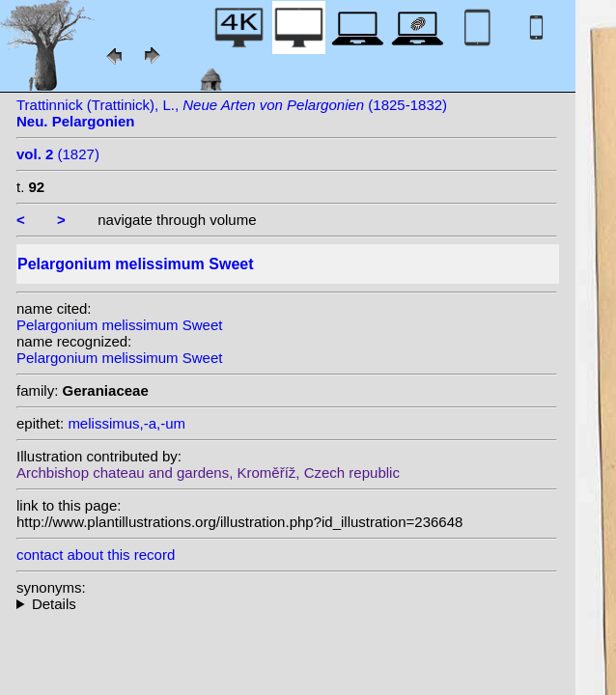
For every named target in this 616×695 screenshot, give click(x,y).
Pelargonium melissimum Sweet (119, 325)
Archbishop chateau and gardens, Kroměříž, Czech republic (208, 473)
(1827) (58, 154)
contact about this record (96, 555)
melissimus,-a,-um (126, 423)
